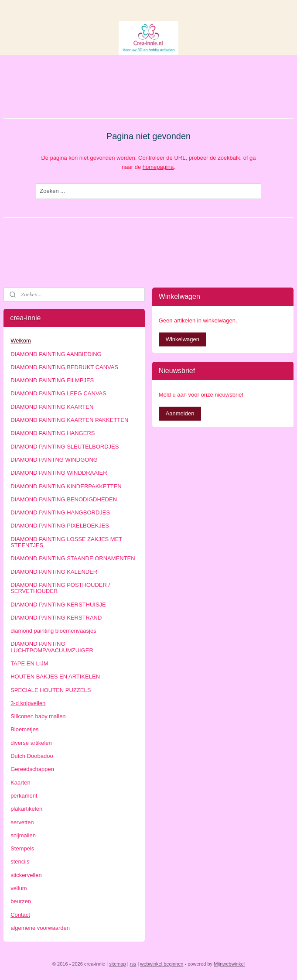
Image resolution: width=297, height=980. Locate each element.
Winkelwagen (183, 339)
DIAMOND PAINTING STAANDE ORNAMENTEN (73, 558)
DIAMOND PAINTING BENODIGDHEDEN (64, 499)
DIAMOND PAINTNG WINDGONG (54, 460)
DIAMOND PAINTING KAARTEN (52, 407)
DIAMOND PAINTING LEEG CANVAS (58, 393)
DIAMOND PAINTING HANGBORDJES (60, 512)
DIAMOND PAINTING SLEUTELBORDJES (65, 447)
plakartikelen (26, 809)
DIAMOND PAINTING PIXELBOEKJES (60, 526)
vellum (19, 888)
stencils (20, 862)
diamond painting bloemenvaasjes (53, 631)
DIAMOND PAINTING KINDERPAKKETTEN (66, 486)
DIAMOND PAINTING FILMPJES (52, 380)
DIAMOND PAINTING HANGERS (53, 433)
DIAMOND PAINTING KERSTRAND (56, 618)
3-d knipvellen (28, 703)
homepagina (158, 167)
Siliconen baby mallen (38, 716)
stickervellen (26, 875)
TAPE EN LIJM (29, 663)
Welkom (21, 341)
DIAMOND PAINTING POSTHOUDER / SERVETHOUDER (60, 588)
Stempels (22, 848)
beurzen (21, 901)
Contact (20, 915)
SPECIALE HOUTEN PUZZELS (51, 690)
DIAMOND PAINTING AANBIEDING (56, 354)
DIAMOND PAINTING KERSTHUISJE (58, 605)
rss (133, 964)
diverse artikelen (31, 743)
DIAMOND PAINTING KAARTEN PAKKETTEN (69, 420)
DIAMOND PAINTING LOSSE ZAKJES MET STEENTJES (66, 542)
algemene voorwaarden (40, 928)
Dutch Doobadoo (32, 756)
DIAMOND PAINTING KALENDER (54, 572)
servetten (22, 822)
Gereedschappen (32, 769)
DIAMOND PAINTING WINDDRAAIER (59, 473)
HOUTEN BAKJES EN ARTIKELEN (55, 677)
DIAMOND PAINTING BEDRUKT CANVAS (64, 367)
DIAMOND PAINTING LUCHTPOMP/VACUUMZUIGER (52, 647)
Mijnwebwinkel (229, 964)
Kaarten (20, 783)
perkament (24, 796)
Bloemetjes (24, 729)
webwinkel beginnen (162, 964)
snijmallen (23, 835)
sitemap (118, 964)
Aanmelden (180, 413)
